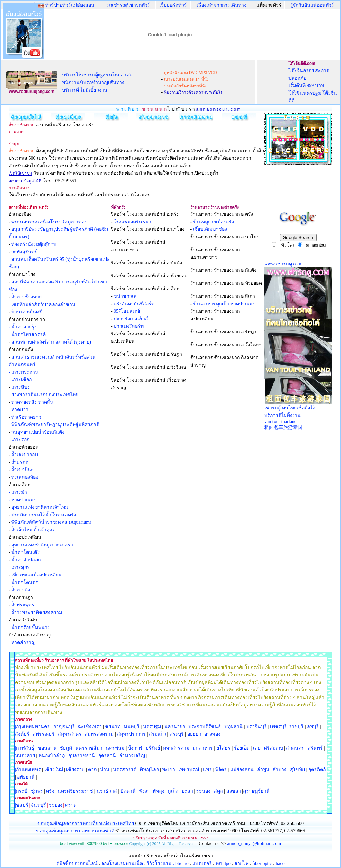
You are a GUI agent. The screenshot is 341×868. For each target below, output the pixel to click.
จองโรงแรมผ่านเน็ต (122, 863)
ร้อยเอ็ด (242, 748)
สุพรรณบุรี (44, 734)
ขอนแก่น (48, 748)
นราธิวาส (107, 791)
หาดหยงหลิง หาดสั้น (32, 402)
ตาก (92, 769)
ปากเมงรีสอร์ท (129, 326)
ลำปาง (279, 769)
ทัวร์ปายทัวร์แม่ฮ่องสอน (70, 5)
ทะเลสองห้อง (25, 477)
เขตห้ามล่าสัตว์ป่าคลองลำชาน (43, 304)
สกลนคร (295, 748)
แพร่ (207, 769)
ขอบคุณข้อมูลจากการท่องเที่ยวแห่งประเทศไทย (86, 823)
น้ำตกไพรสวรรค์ (28, 334)
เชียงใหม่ (53, 769)
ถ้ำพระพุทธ (23, 605)
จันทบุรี (39, 805)
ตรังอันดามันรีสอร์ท (134, 304)
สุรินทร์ (315, 748)
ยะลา (187, 791)
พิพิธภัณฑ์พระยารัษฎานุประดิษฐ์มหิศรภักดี (55, 425)
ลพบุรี (313, 726)
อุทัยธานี (26, 777)
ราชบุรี (296, 726)
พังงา (144, 791)
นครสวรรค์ (125, 769)
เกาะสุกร (20, 567)
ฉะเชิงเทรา (90, 726)
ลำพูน (263, 769)
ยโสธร (223, 748)
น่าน (105, 769)
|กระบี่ (21, 791)
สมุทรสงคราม (99, 734)
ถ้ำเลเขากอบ (25, 455)
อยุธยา (194, 734)
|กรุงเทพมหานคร (32, 726)
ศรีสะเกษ (273, 748)
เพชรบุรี (278, 726)
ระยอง (56, 805)
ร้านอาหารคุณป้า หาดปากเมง (224, 304)
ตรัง (50, 791)
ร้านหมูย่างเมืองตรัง (213, 222)
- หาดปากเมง (22, 500)
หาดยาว (20, 410)
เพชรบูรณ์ (189, 769)
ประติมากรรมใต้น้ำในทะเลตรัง (44, 515)
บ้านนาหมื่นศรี (27, 312)
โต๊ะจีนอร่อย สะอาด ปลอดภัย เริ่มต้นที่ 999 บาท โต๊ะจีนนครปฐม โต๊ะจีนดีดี (313, 86)
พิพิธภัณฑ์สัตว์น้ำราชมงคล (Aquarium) (51, 522)
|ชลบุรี (22, 805)
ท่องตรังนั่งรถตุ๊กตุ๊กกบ (34, 244)
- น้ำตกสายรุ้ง (23, 327)
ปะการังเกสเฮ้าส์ (131, 319)
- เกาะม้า (18, 492)
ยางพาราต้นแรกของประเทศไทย (45, 395)
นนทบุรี (132, 726)
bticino (182, 863)
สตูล (218, 791)
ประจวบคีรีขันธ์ (205, 726)
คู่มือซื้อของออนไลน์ (77, 863)
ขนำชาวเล (125, 296)
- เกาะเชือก (20, 380)
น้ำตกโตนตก (25, 582)
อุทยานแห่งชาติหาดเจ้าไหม (40, 507)
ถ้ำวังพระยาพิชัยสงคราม (37, 612)
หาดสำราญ (23, 642)
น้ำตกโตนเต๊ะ (26, 552)
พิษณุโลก (149, 769)
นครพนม (115, 748)
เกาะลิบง (20, 387)
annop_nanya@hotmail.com (254, 844)
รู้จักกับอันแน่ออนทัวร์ (312, 5)
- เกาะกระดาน (24, 372)
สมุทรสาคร (70, 734)
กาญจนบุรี (64, 726)
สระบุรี (177, 734)
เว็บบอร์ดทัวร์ (173, 5)
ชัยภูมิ (66, 748)
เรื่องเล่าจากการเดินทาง (222, 5)
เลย (257, 748)
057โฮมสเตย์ (127, 311)
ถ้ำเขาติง (21, 590)
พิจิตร (221, 769)
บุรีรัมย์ (153, 748)
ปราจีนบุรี (256, 726)
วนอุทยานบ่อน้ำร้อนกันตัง (38, 432)
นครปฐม (152, 726)
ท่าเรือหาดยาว (26, 417)
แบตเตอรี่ (202, 863)
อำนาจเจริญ (132, 755)
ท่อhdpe (223, 863)
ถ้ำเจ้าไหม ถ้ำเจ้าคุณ (33, 530)
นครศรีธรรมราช (75, 791)
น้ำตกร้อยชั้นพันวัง (31, 627)
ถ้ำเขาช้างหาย (26, 297)
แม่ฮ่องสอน (242, 769)
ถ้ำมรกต (20, 462)
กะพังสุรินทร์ (24, 252)
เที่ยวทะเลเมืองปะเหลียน (36, 575)
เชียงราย (75, 769)
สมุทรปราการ (131, 734)
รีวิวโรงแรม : (161, 863)
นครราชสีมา (89, 748)
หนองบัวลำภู (52, 755)
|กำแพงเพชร (28, 769)
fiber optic (262, 863)
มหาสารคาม (176, 748)
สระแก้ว (158, 734)
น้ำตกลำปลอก (26, 560)
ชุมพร (37, 791)
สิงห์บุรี (22, 734)
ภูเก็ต (173, 791)
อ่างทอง (212, 734)
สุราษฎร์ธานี (256, 791)
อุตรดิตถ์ (317, 769)
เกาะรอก (20, 440)
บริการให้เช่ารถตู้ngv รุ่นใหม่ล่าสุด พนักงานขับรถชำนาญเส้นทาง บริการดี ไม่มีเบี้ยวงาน (98, 82)
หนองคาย (25, 755)
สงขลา (234, 791)
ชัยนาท (113, 726)
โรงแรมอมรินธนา (132, 222)
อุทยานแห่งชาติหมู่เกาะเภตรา (42, 545)
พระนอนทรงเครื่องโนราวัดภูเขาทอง (49, 222)
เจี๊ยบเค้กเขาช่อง (210, 229)
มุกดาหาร (203, 748)
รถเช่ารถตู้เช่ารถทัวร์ (128, 5)
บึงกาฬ (135, 748)
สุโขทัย (297, 769)
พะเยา (168, 769)
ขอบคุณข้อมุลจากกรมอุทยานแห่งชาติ (75, 831)
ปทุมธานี (234, 726)
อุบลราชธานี (82, 755)
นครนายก (175, 726)
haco (280, 863)
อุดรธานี (107, 755)
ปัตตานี (128, 791)
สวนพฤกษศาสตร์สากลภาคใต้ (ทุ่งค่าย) (51, 342)
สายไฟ (241, 863)
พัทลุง (159, 791)
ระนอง (203, 791)
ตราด (71, 805)
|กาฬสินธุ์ (25, 748)
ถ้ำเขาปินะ (23, 470)
